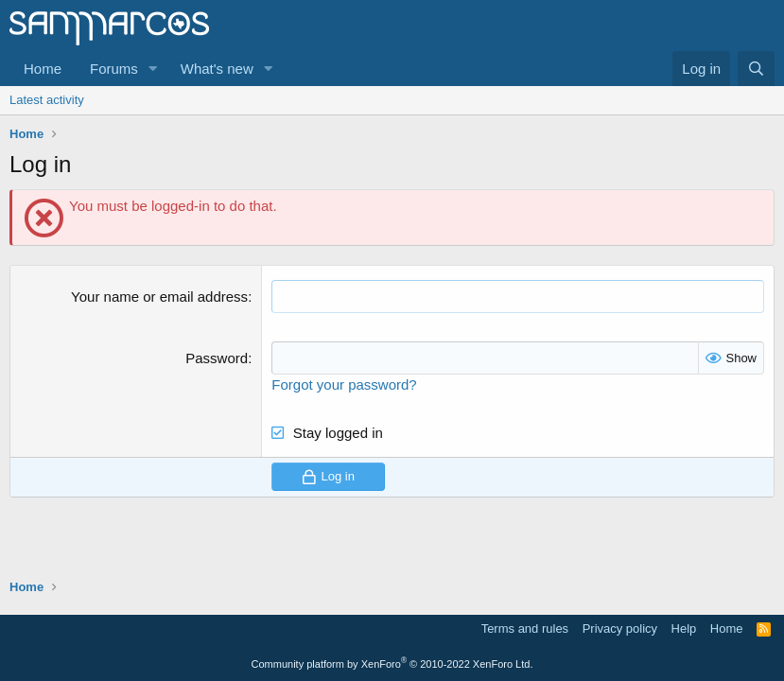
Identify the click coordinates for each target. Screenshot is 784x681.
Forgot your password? (344, 384)
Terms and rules (525, 629)
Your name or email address (159, 297)
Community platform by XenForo (392, 664)
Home (43, 69)
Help (684, 629)
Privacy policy (620, 629)
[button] (153, 69)
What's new (217, 69)
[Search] (756, 69)
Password (217, 358)
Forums (114, 69)
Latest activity (47, 100)
